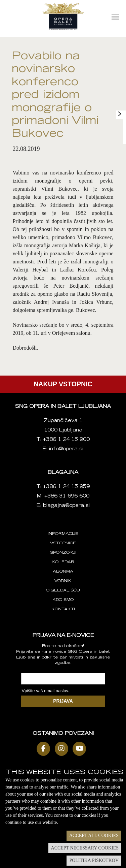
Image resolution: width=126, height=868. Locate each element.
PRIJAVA (63, 701)
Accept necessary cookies (85, 848)
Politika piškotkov (94, 860)
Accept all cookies (94, 835)
